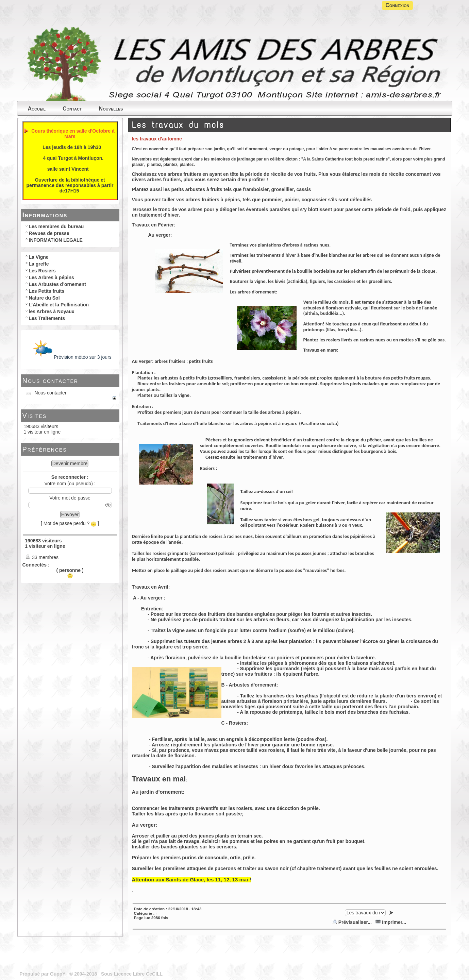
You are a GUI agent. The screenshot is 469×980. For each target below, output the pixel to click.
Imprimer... (391, 922)
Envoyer (70, 514)
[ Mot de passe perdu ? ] (70, 523)
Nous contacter (50, 381)
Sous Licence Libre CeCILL (132, 974)
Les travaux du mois (178, 125)
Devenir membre (70, 463)
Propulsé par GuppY (43, 974)
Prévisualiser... (353, 922)
